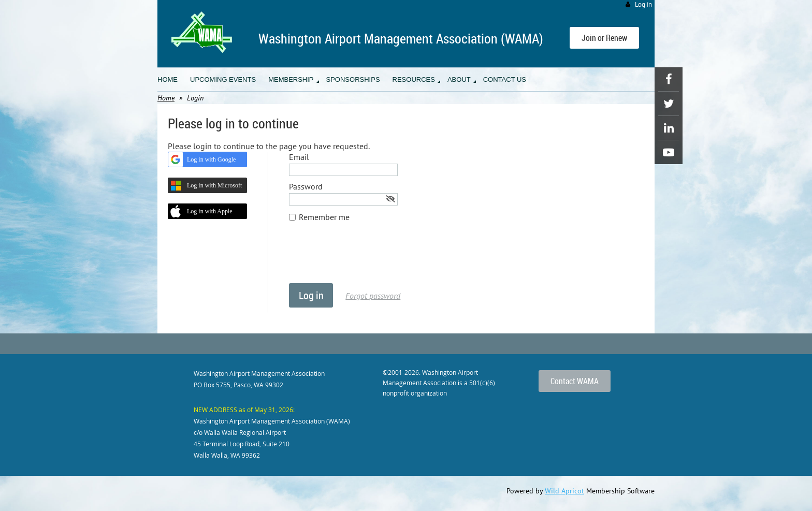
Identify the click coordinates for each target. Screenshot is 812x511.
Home (166, 98)
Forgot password (373, 296)
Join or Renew (604, 38)
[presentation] (368, 258)
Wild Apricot (564, 491)
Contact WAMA (575, 381)
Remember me (324, 217)
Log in (643, 4)
